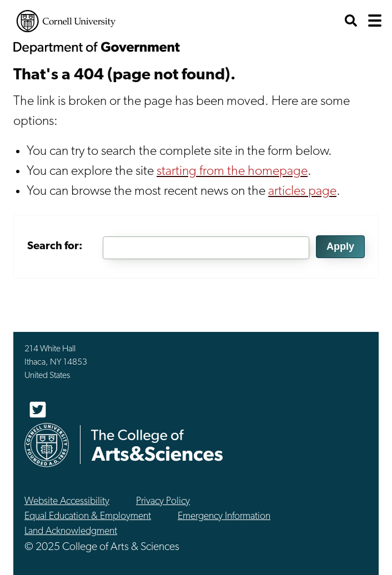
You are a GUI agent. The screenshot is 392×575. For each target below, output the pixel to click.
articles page (302, 191)
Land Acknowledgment (71, 531)
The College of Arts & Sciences (157, 445)
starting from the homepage (232, 172)
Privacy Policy (163, 501)
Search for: (55, 246)
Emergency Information (224, 516)
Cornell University (66, 21)
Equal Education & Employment (88, 516)
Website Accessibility (67, 501)
